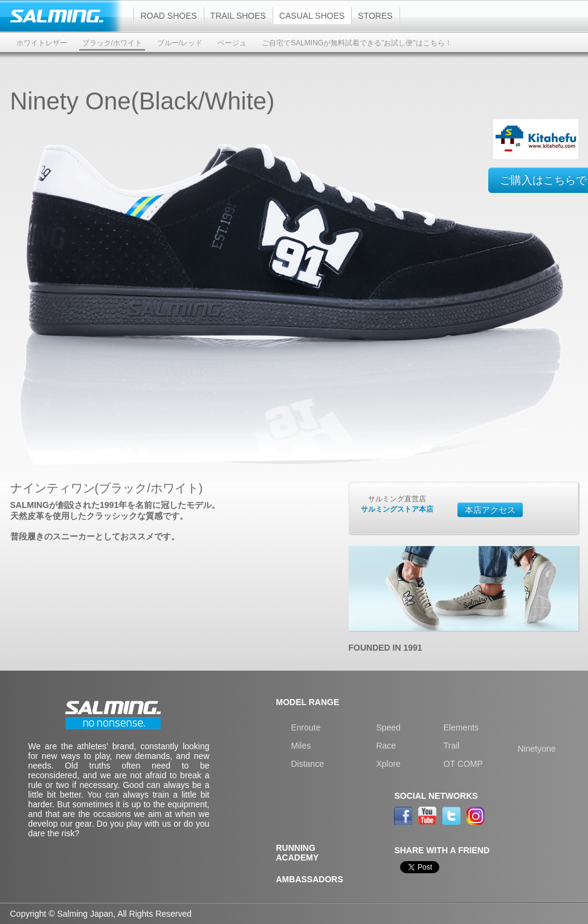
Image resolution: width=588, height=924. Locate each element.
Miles (301, 746)
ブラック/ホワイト (112, 43)
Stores (375, 16)
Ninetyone (537, 749)
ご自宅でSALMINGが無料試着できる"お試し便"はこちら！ (357, 43)
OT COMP (463, 764)
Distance (308, 764)
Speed (388, 727)
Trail (452, 746)
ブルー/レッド (180, 43)
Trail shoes (238, 16)
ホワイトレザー (42, 43)
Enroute (306, 727)
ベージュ (232, 43)
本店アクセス (490, 510)
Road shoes (169, 16)
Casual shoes (312, 16)
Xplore (388, 764)
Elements (461, 727)
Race (386, 746)
